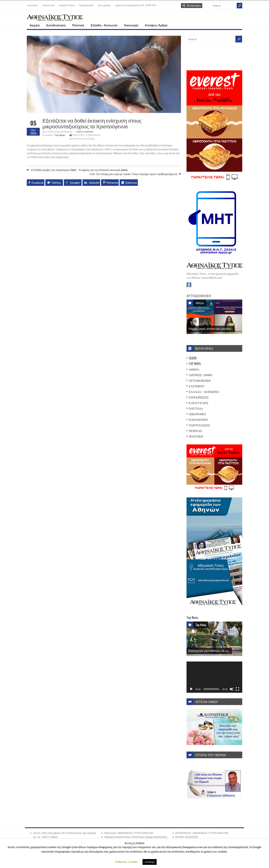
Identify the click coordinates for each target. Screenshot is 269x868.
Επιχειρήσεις (199, 397)
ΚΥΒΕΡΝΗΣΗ (93, 135)
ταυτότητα (32, 5)
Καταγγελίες (199, 403)
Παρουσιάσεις (199, 425)
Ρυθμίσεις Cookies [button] (127, 862)
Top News (60, 135)
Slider (193, 358)
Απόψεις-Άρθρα (156, 25)
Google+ (75, 183)
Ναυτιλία (196, 408)
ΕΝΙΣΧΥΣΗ (78, 135)
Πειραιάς (195, 431)
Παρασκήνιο (198, 419)
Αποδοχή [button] (150, 862)
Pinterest (113, 183)
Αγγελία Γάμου (67, 5)
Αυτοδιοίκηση (56, 25)
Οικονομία (131, 25)
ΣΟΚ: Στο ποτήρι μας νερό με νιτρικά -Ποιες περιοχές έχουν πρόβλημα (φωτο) (133, 174)
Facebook (38, 183)
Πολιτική (78, 25)
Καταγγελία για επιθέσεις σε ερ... (209, 651)
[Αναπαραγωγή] (191, 689)
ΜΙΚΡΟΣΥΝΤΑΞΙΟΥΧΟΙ (82, 139)
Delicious (131, 183)
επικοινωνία (48, 5)
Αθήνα (200, 303)
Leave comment (85, 132)
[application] (214, 677)
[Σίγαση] (231, 689)
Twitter (56, 183)
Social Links (194, 5)
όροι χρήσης (104, 5)
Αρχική (35, 25)
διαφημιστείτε (86, 5)
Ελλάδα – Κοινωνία (104, 25)
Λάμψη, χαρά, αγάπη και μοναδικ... (211, 329)
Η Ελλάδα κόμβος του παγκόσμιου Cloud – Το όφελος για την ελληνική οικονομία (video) (79, 170)
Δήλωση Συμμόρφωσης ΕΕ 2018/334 (136, 5)
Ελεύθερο (196, 386)
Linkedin (94, 183)
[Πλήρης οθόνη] (237, 689)
